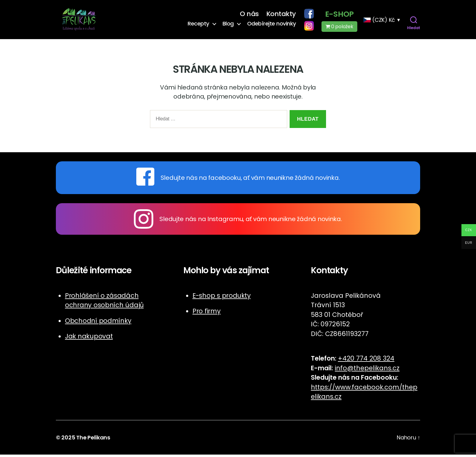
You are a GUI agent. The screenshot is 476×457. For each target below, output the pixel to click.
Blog (228, 25)
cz (338, 399)
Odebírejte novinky (272, 25)
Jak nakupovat (89, 339)
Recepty (198, 25)
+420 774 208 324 (366, 361)
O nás (249, 15)
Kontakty (281, 15)
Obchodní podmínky (98, 323)
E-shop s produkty (221, 298)
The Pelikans (93, 440)
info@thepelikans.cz (367, 370)
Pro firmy (207, 314)
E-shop (339, 15)
